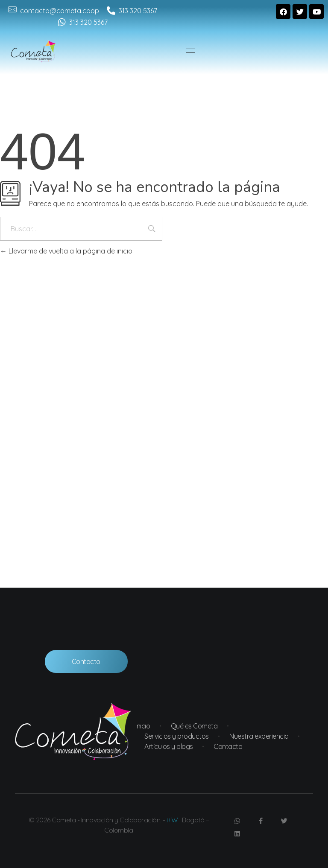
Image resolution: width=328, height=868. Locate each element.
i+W (172, 820)
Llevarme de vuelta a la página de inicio (66, 251)
